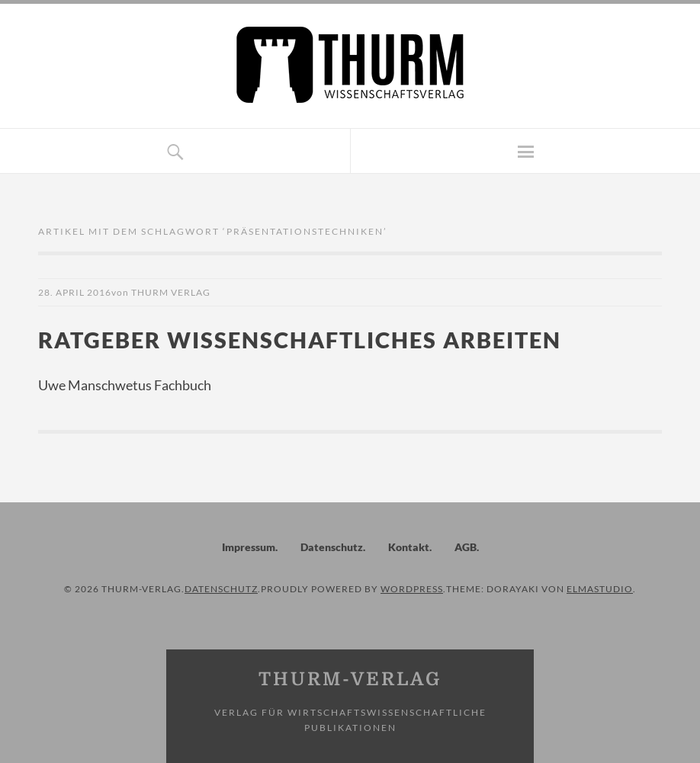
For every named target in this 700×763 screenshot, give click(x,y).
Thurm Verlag (171, 292)
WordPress (412, 589)
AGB (466, 547)
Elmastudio (600, 589)
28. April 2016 (75, 292)
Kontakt (409, 547)
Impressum (249, 547)
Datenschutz (332, 547)
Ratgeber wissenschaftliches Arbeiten (300, 340)
